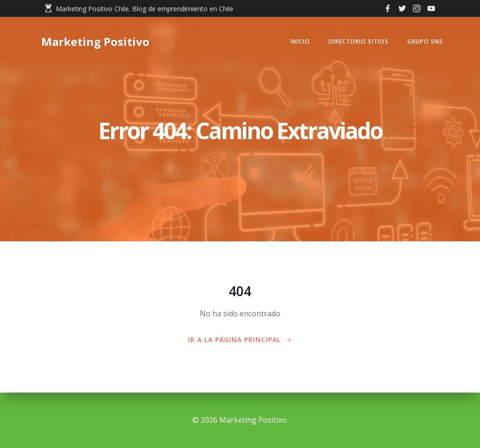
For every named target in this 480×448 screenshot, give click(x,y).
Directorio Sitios (358, 42)
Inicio (299, 42)
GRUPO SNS (424, 42)
